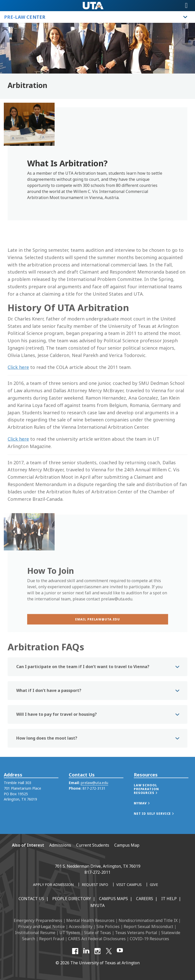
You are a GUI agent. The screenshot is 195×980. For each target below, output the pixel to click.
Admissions (60, 845)
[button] (161, 798)
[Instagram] (97, 951)
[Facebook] (75, 951)
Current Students (93, 845)
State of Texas (97, 933)
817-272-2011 (97, 872)
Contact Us (31, 899)
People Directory (72, 899)
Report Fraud (52, 939)
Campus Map (127, 845)
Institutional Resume (35, 933)
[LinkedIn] (86, 951)
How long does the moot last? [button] (47, 750)
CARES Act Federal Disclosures (97, 939)
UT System (70, 933)
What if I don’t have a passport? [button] (49, 702)
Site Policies (108, 926)
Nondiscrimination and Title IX (148, 920)
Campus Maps (113, 899)
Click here (18, 396)
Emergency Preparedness (38, 920)
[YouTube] (120, 951)
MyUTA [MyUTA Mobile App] (97, 905)
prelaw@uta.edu (94, 792)
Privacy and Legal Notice (41, 926)
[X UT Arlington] (109, 951)
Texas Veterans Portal (136, 933)
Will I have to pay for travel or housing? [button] (56, 726)
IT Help (169, 899)
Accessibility (81, 926)
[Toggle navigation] (186, 6)
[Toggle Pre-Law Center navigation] (185, 17)
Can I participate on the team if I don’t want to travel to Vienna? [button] (83, 678)
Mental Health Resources (90, 920)
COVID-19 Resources (149, 939)
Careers (145, 899)
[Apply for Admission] (53, 885)
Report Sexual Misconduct (148, 926)
